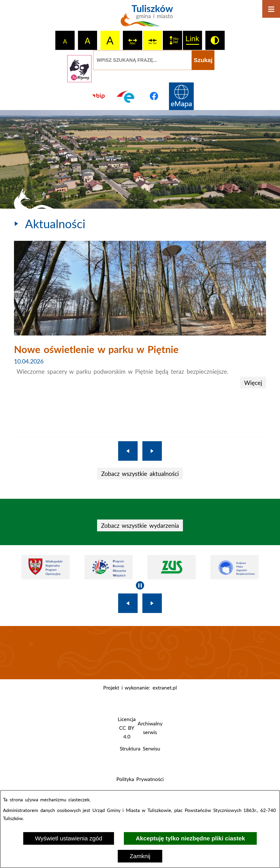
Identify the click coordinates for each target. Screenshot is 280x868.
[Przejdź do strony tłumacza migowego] (79, 69)
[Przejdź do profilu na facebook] (154, 96)
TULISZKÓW (140, 653)
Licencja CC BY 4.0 (127, 728)
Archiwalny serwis (150, 728)
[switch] (133, 40)
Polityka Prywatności (140, 779)
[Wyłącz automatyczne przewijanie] (140, 585)
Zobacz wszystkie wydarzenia (140, 525)
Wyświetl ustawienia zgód (69, 838)
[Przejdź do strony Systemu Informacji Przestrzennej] (181, 96)
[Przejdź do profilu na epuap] (126, 96)
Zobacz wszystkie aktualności (140, 474)
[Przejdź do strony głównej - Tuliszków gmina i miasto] (140, 18)
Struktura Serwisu (140, 748)
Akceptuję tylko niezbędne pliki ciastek (190, 838)
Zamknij (140, 856)
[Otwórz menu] (271, 9)
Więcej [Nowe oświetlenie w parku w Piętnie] (253, 383)
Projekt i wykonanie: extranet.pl (140, 688)
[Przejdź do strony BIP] (99, 96)
